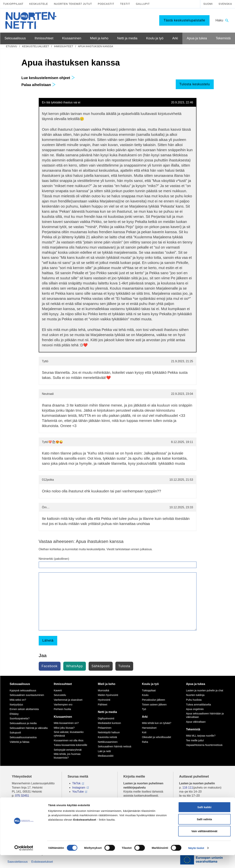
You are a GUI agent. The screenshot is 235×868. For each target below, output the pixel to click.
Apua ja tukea (196, 684)
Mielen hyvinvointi (108, 695)
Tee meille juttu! (195, 740)
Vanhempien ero (63, 705)
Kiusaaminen (63, 717)
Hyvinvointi (104, 700)
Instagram (79, 788)
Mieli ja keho (106, 684)
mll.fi (15, 800)
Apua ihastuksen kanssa (95, 46)
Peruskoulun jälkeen (154, 700)
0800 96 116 (192, 807)
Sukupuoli (15, 733)
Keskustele (39, 4)
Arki (145, 717)
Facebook (50, 666)
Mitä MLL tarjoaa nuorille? (201, 736)
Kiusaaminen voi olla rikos (69, 740)
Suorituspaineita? (20, 718)
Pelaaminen (105, 728)
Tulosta (124, 666)
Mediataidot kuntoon (109, 723)
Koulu (145, 695)
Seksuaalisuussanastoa (23, 737)
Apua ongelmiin (195, 709)
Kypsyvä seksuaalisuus (23, 690)
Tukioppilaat (13, 4)
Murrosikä (103, 690)
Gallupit (143, 4)
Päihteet (102, 705)
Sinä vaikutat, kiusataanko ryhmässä (69, 734)
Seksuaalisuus (20, 684)
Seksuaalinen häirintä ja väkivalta (29, 728)
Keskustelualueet (35, 46)
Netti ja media (107, 712)
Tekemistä (193, 729)
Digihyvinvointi (106, 718)
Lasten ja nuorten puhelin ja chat (205, 690)
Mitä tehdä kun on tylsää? (157, 723)
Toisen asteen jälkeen (154, 705)
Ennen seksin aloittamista (24, 709)
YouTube (78, 792)
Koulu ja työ (150, 684)
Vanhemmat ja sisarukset (68, 700)
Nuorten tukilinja (195, 695)
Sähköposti (101, 666)
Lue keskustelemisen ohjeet (48, 78)
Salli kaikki (204, 820)
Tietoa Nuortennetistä (26, 807)
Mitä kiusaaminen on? (66, 723)
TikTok (76, 783)
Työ (144, 709)
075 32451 (22, 796)
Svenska (225, 4)
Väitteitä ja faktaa (20, 742)
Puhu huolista (194, 700)
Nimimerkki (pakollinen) (54, 559)
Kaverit (58, 690)
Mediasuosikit (106, 756)
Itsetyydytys (16, 705)
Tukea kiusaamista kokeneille (70, 745)
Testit (125, 4)
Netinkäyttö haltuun (109, 732)
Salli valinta (204, 832)
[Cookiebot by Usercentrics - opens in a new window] (24, 861)
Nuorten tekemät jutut (73, 4)
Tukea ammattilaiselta (198, 705)
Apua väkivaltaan (196, 722)
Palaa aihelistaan (39, 85)
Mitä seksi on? (18, 700)
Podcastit (106, 4)
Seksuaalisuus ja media (23, 723)
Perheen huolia (62, 709)
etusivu (12, 46)
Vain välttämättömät (204, 844)
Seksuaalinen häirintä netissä (114, 746)
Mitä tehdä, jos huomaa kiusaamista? (67, 756)
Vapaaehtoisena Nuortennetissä (204, 745)
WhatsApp (75, 666)
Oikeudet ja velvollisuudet (157, 737)
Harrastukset (149, 728)
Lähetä (48, 640)
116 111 (188, 788)
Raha (145, 742)
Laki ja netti (104, 751)
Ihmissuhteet (63, 46)
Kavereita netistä (107, 737)
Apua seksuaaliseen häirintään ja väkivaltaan (205, 715)
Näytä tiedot (196, 861)
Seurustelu (60, 695)
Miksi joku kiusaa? (64, 728)
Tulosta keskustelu (195, 84)
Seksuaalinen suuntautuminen (27, 695)
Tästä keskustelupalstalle (184, 20)
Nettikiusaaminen (108, 742)
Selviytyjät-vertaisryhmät (68, 750)
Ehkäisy (14, 714)
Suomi (208, 4)
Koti (144, 732)
